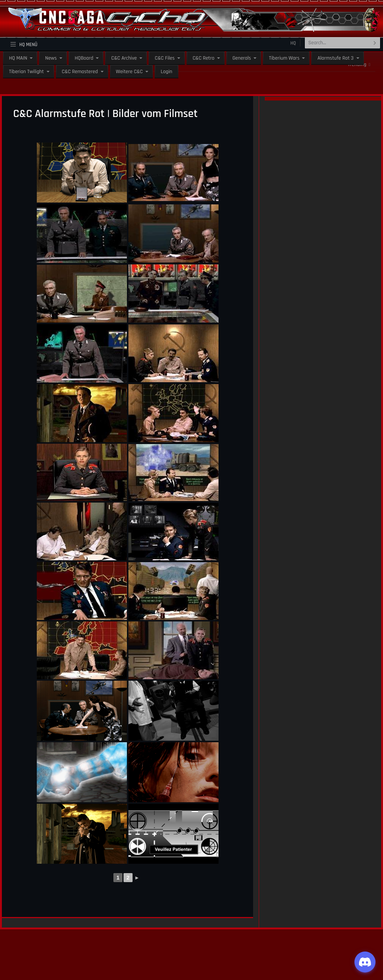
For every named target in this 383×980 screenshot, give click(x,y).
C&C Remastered (80, 72)
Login (167, 72)
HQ (293, 43)
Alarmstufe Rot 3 (335, 58)
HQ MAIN (18, 58)
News (51, 58)
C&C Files (165, 58)
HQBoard (84, 58)
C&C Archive (124, 58)
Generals (242, 58)
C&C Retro (204, 58)
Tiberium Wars (284, 58)
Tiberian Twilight (26, 72)
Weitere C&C (129, 72)
